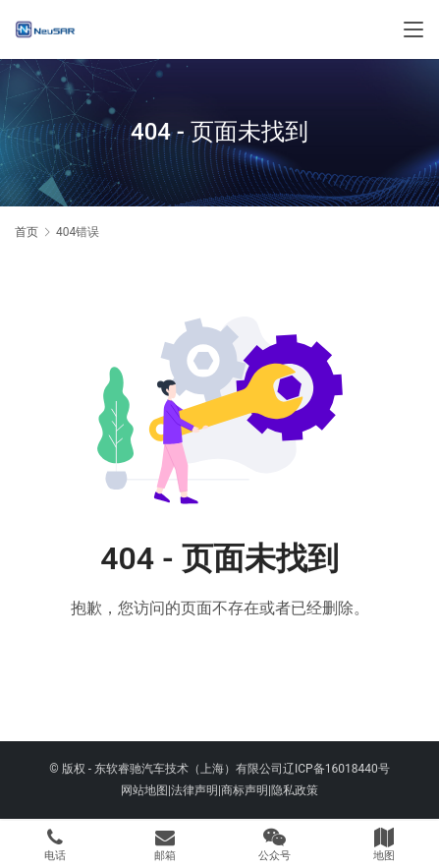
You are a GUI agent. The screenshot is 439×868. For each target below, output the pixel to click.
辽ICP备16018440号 (336, 769)
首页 (27, 232)
